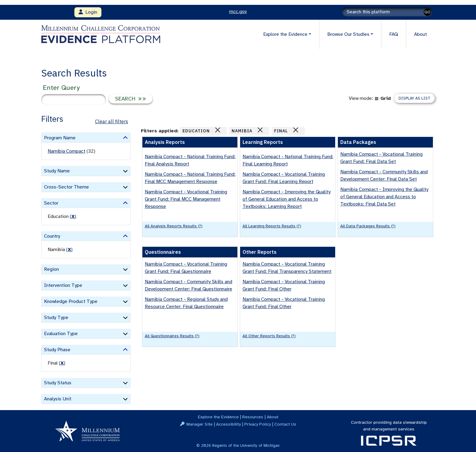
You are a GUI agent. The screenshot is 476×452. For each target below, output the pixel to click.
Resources (253, 417)
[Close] (218, 130)
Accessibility (228, 424)
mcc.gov (238, 12)
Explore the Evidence (218, 417)
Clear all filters (112, 121)
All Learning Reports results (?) (272, 226)
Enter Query (61, 88)
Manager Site (199, 424)
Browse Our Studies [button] (348, 34)
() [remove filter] (73, 216)
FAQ (394, 34)
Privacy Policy (258, 424)
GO (427, 12)
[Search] (387, 12)
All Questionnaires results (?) (172, 336)
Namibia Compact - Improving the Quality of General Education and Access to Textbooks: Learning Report (287, 199)
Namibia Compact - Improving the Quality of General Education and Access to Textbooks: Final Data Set (384, 197)
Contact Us (285, 424)
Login (88, 12)
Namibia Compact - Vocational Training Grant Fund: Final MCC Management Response (186, 199)
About (420, 34)
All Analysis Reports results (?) (174, 226)
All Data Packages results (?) (368, 226)
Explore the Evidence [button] (285, 34)
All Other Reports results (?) (269, 336)
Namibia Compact (66, 151)
